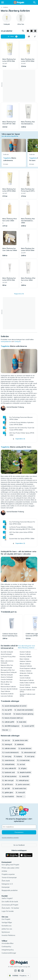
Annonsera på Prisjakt (10, 905)
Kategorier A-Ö (7, 884)
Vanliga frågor (7, 922)
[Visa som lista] (32, 31)
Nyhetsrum (6, 932)
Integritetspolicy (8, 950)
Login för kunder (8, 911)
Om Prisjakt (6, 919)
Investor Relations (8, 935)
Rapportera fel (19, 294)
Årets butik (6, 881)
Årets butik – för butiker (10, 908)
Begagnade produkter (10, 890)
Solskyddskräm (6, 341)
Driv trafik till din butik (10, 902)
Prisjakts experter (8, 874)
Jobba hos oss (7, 929)
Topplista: (5, 346)
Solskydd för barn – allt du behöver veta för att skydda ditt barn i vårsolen (18, 553)
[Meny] (3, 2)
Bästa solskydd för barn (21, 447)
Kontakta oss (7, 926)
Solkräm (6, 7)
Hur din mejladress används (10, 838)
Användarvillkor (8, 943)
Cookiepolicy (6, 946)
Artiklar (4, 871)
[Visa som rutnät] (28, 31)
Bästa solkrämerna (18, 346)
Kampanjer (6, 887)
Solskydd (17, 341)
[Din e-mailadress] (19, 827)
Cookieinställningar (9, 953)
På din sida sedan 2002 (10, 868)
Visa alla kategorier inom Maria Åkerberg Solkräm (27, 647)
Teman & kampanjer (9, 877)
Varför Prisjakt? (7, 898)
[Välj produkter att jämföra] (29, 37)
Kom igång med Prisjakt (10, 865)
